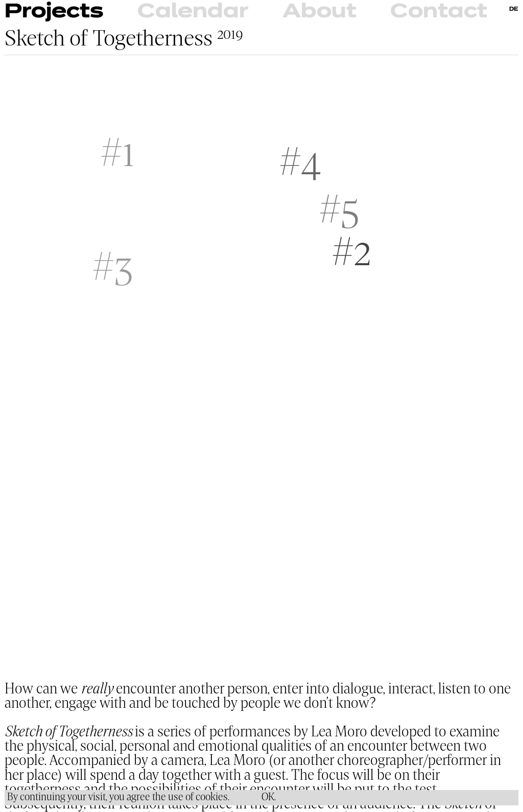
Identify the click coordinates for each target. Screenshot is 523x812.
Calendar (193, 12)
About (319, 12)
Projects (54, 12)
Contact (439, 12)
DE (514, 9)
